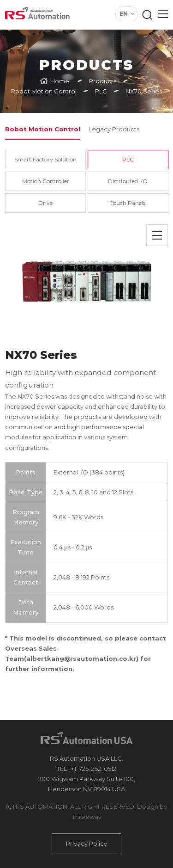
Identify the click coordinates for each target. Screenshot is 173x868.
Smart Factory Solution (45, 159)
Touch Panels (128, 203)
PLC (128, 159)
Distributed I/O (128, 181)
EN (124, 14)
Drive (45, 203)
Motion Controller (46, 181)
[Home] (55, 81)
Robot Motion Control (43, 129)
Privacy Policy (86, 843)
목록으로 (157, 235)
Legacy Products (114, 129)
